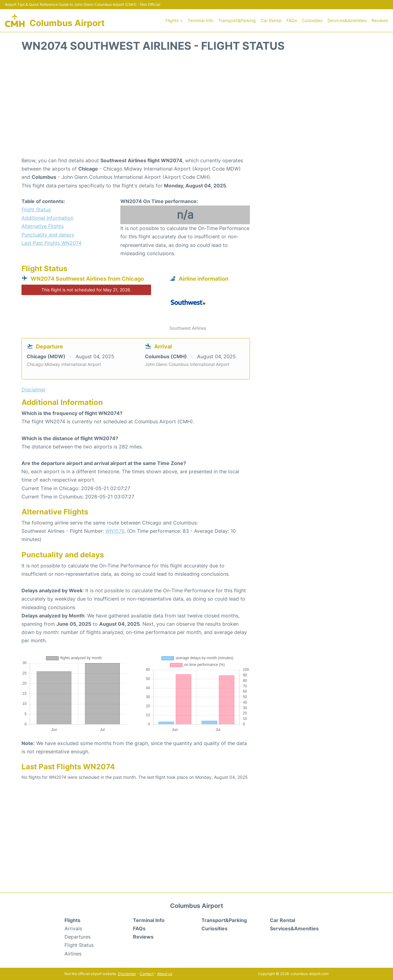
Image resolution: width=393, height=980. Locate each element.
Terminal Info (200, 20)
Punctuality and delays (48, 235)
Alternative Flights (43, 226)
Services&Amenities (347, 20)
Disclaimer (127, 974)
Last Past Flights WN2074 (51, 243)
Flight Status (36, 209)
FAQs (292, 20)
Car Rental (271, 20)
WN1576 (115, 531)
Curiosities (312, 20)
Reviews (380, 20)
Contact (147, 974)
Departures (78, 937)
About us (165, 974)
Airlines (73, 954)
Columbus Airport (67, 23)
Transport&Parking (237, 20)
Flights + (174, 20)
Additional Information (47, 218)
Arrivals (73, 928)
